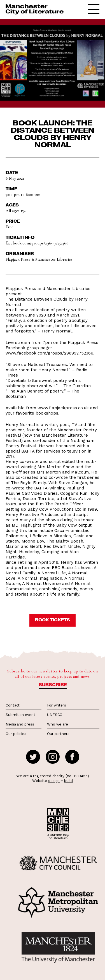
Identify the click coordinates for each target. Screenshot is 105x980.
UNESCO (55, 715)
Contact (13, 705)
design (54, 781)
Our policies (16, 734)
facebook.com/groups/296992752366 (37, 243)
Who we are (58, 724)
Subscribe (53, 684)
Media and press (20, 724)
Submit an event (20, 715)
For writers (57, 705)
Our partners (58, 734)
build (68, 781)
